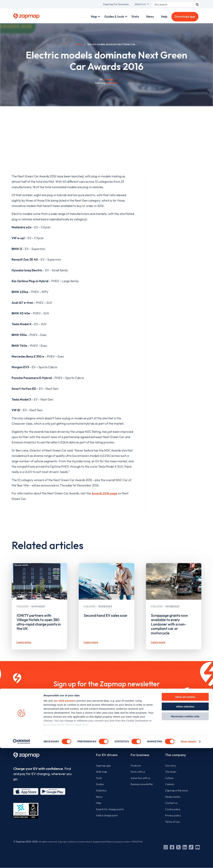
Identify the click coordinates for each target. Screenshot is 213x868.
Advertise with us (140, 778)
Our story (171, 766)
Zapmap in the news (177, 790)
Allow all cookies (185, 817)
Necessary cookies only (185, 836)
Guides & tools (114, 17)
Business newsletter (142, 784)
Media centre (173, 797)
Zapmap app (103, 766)
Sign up (107, 719)
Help (164, 17)
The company (175, 755)
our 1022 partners (65, 821)
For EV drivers (107, 755)
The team (171, 772)
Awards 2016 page (104, 493)
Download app (185, 17)
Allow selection (185, 826)
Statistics (101, 790)
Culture (169, 778)
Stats (135, 17)
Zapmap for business (116, 4)
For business (140, 755)
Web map (101, 772)
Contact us (171, 803)
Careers (170, 784)
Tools (99, 778)
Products (136, 766)
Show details (188, 861)
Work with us (138, 772)
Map (94, 17)
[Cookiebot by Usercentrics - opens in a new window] (22, 862)
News (150, 17)
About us (140, 4)
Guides (100, 784)
